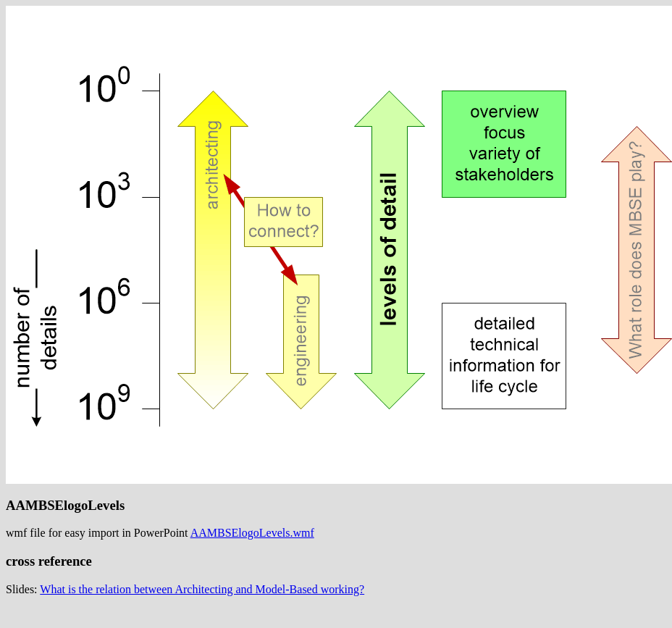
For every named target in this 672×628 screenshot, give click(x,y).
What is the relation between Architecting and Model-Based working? (202, 589)
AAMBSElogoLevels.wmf (252, 533)
